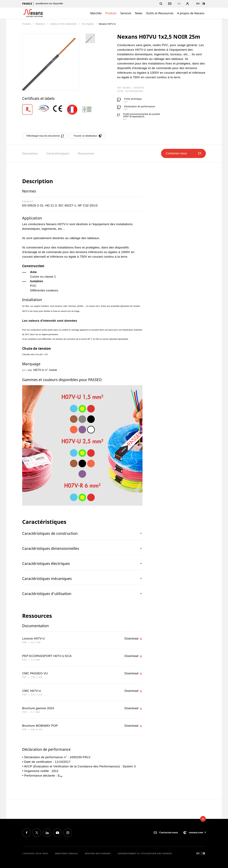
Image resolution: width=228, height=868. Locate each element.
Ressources (86, 153)
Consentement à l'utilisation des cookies (145, 853)
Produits (111, 13)
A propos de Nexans (191, 13)
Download (134, 639)
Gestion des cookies (98, 853)
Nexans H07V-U (107, 24)
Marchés (96, 13)
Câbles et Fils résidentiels (64, 24)
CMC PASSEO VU (35, 673)
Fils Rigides (88, 24)
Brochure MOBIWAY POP (40, 726)
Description (30, 153)
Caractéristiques (58, 153)
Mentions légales (66, 853)
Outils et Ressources (160, 13)
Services (126, 13)
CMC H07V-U (32, 691)
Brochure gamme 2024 (38, 708)
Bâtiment (41, 24)
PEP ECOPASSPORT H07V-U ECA (47, 656)
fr (204, 4)
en (198, 4)
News (139, 13)
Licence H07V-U (33, 638)
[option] (30, 110)
